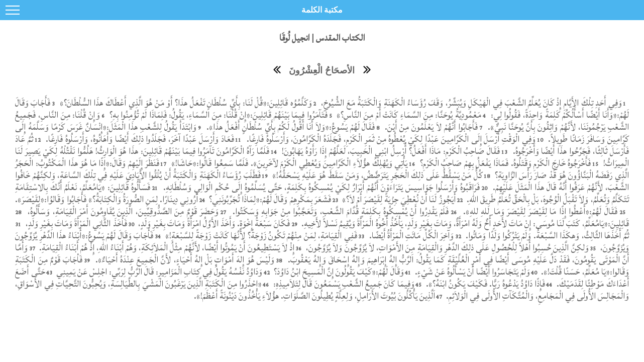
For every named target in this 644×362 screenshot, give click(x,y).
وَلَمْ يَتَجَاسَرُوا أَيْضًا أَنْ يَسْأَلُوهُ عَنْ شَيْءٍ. (472, 272)
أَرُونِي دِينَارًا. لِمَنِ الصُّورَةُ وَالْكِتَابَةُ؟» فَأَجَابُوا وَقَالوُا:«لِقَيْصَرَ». (106, 199)
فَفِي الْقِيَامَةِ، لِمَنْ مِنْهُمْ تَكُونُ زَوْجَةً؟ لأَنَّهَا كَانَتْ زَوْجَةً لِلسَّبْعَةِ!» (260, 236)
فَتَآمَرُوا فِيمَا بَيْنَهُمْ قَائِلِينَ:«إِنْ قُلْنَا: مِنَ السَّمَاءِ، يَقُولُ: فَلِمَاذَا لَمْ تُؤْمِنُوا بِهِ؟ (217, 115)
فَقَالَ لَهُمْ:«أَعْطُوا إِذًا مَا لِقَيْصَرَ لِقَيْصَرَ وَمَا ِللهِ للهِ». (539, 211)
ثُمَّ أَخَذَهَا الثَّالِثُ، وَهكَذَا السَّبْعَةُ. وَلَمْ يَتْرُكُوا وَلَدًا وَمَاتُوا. (546, 236)
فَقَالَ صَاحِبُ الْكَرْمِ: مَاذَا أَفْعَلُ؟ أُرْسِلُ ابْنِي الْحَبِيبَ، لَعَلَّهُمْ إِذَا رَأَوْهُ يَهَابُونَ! (390, 151)
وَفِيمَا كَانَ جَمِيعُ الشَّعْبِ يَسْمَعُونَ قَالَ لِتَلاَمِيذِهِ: (343, 284)
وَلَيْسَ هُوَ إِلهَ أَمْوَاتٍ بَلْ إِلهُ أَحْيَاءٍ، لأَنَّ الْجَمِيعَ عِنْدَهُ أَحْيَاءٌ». (184, 260)
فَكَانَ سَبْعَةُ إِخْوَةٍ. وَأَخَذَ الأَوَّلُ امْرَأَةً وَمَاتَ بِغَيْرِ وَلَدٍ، (213, 223)
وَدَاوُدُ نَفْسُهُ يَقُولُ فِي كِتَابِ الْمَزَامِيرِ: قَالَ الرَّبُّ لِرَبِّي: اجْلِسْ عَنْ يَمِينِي (158, 272)
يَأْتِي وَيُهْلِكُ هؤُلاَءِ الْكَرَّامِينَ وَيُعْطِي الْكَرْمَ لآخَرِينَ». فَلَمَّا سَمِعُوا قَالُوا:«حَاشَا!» (288, 163)
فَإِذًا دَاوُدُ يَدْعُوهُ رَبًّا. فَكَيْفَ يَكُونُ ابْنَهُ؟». (486, 284)
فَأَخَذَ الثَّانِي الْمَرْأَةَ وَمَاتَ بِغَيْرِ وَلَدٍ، (75, 223)
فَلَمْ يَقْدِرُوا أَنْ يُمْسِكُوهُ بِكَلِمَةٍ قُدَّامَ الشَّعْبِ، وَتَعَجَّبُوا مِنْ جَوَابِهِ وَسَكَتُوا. (341, 211)
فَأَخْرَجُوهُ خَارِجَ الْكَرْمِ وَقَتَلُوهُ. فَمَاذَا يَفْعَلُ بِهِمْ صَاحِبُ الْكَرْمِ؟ (504, 163)
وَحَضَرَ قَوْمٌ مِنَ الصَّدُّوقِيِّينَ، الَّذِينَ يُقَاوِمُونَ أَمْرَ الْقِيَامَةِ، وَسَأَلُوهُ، (122, 211)
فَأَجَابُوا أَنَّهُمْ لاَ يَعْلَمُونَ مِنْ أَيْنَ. (430, 127)
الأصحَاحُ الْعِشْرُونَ (322, 70)
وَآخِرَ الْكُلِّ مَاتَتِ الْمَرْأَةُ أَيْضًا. (410, 236)
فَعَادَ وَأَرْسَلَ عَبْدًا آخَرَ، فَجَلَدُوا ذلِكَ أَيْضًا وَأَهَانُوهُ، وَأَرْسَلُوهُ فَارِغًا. (139, 139)
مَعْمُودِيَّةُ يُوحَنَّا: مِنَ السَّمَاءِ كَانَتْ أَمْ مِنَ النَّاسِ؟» (408, 115)
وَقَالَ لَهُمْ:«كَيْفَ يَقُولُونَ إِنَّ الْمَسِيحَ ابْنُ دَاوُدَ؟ (338, 272)
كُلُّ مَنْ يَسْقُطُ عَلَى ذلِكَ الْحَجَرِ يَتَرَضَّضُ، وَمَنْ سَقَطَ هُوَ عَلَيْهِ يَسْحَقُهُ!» (377, 175)
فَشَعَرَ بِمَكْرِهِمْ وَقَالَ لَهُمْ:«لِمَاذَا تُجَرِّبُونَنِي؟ (269, 199)
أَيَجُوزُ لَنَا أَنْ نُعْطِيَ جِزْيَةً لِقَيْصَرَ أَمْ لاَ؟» (398, 199)
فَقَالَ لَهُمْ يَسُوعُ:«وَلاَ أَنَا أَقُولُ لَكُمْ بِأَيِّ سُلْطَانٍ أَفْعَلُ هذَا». (291, 127)
